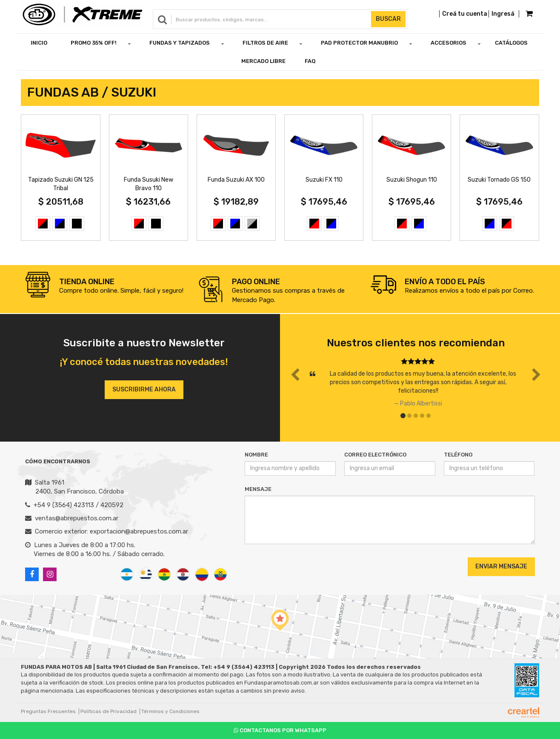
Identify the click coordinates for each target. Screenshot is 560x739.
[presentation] (296, 566)
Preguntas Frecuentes (48, 711)
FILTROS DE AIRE (265, 43)
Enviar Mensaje (501, 566)
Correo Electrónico (375, 455)
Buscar (388, 19)
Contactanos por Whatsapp (280, 730)
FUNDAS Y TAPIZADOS (180, 43)
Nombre (256, 455)
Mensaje (258, 489)
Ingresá (503, 14)
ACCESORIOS (449, 43)
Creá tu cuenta (465, 14)
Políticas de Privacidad (109, 711)
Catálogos (511, 43)
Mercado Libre (263, 61)
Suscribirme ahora (144, 389)
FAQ (310, 61)
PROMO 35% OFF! (94, 43)
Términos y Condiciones (170, 711)
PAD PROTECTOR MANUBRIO (359, 43)
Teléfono (458, 455)
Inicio (39, 43)
